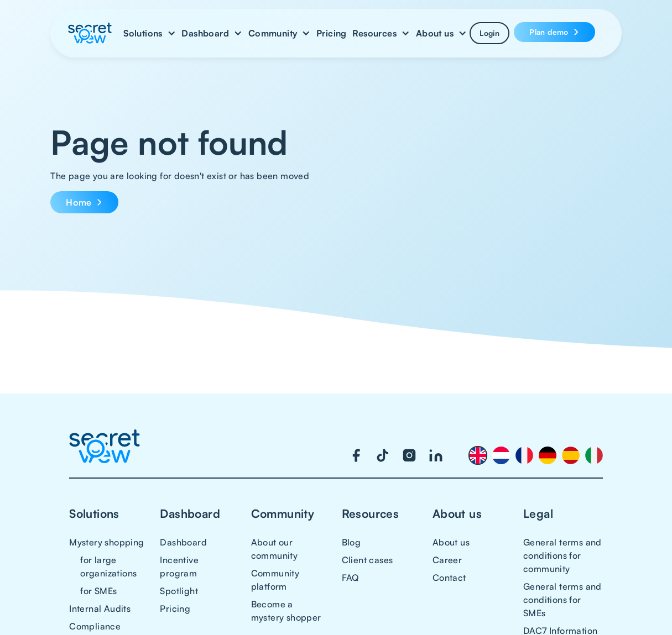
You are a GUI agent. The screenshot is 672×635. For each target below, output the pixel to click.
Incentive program (179, 566)
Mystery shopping (106, 542)
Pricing (332, 33)
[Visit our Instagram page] (409, 455)
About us (451, 542)
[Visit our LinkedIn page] (436, 455)
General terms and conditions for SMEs (562, 600)
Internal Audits (100, 608)
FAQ (350, 578)
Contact (449, 578)
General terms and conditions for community (562, 555)
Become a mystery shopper (286, 611)
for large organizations (108, 566)
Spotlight (179, 591)
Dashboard (183, 542)
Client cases (368, 560)
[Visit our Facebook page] (356, 455)
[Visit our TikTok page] (383, 455)
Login (489, 33)
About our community (275, 549)
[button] (150, 33)
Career (447, 560)
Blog (351, 542)
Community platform (275, 580)
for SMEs (98, 591)
